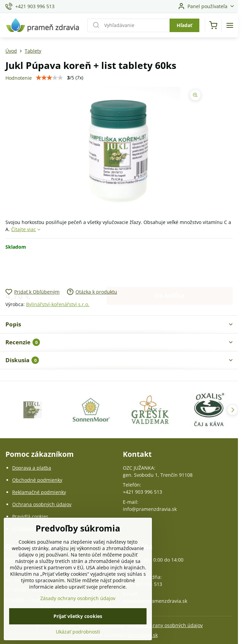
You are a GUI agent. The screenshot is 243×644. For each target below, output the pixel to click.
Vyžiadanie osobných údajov (44, 529)
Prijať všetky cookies (78, 628)
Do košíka (170, 269)
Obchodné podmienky (37, 480)
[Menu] (230, 25)
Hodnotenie (19, 78)
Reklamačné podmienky (39, 492)
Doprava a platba (32, 468)
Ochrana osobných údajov (42, 504)
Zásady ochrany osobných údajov (165, 625)
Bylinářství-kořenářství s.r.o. (58, 304)
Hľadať (184, 25)
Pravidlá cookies (30, 516)
